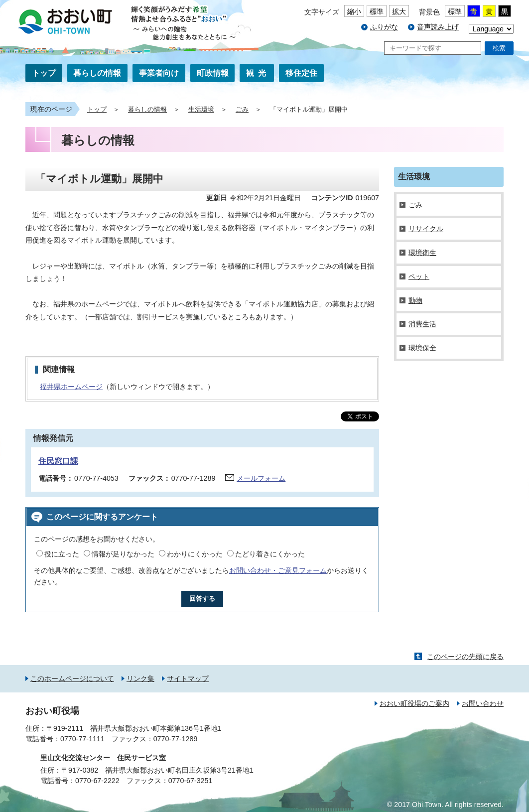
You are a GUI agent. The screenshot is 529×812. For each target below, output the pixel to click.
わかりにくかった (195, 554)
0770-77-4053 (96, 478)
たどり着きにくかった (270, 554)
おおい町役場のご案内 (414, 703)
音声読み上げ (438, 27)
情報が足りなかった (123, 554)
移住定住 (301, 73)
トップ (44, 73)
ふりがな (384, 27)
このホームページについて (72, 678)
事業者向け (159, 73)
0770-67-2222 (97, 781)
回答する (202, 599)
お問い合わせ (483, 703)
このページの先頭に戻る (465, 657)
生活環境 (201, 110)
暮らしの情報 (97, 73)
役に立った (62, 554)
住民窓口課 (58, 461)
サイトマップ (188, 678)
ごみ (242, 110)
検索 (499, 48)
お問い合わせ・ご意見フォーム (278, 570)
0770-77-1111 (82, 739)
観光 (258, 73)
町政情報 (213, 73)
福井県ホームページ (71, 387)
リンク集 (140, 678)
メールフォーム (261, 478)
